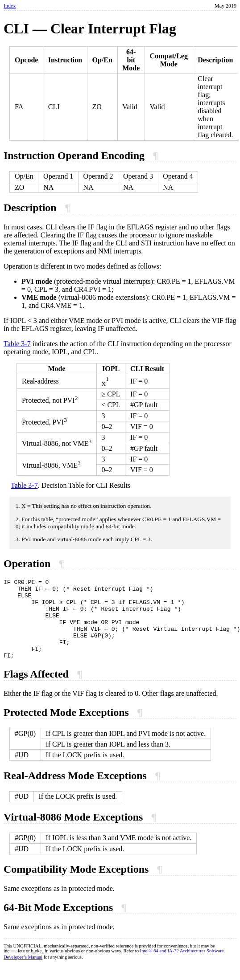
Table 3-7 (17, 344)
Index (10, 6)
